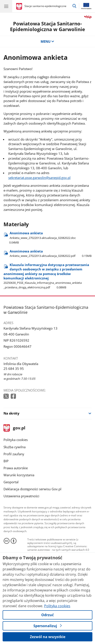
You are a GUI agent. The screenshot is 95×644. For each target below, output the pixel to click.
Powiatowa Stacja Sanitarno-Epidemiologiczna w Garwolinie (47, 26)
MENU (47, 41)
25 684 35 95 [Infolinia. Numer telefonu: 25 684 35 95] (14, 369)
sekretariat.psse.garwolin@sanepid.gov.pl (39, 178)
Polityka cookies (16, 440)
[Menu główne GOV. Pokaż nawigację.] (6, 6)
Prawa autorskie (16, 468)
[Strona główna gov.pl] (20, 7)
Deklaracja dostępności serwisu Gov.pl (32, 489)
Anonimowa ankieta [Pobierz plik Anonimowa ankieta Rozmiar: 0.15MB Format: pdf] (51, 253)
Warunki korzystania (19, 475)
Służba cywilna (15, 447)
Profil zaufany (14, 454)
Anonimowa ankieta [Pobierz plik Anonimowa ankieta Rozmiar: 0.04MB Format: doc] (40, 237)
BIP (6, 461)
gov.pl (14, 428)
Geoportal (11, 482)
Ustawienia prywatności (21, 496)
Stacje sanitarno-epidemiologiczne (45, 6)
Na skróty (11, 413)
